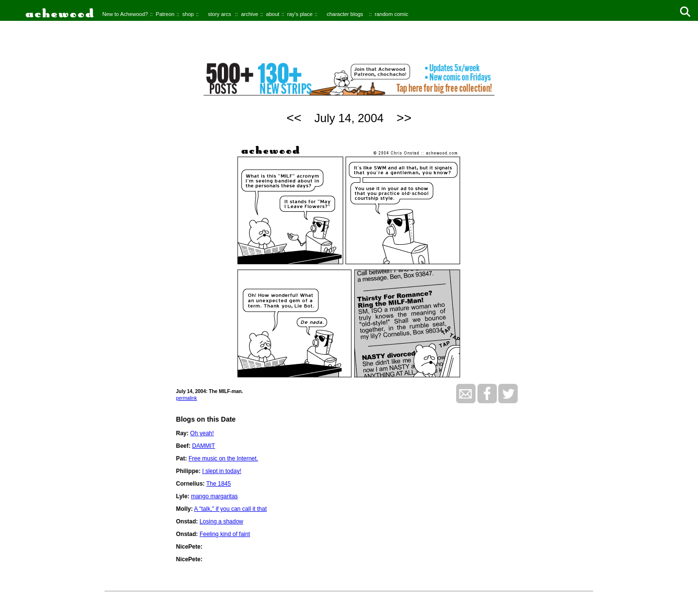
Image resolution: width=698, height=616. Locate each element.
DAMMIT (203, 446)
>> (404, 118)
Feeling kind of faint (225, 534)
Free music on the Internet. (223, 458)
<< (294, 118)
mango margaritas (214, 496)
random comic (391, 14)
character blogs (345, 14)
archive (249, 14)
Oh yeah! (202, 433)
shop (188, 14)
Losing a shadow (222, 521)
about (273, 14)
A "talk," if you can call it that (230, 509)
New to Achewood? (125, 14)
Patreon (165, 14)
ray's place (300, 14)
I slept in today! (222, 471)
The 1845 (218, 484)
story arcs (220, 14)
